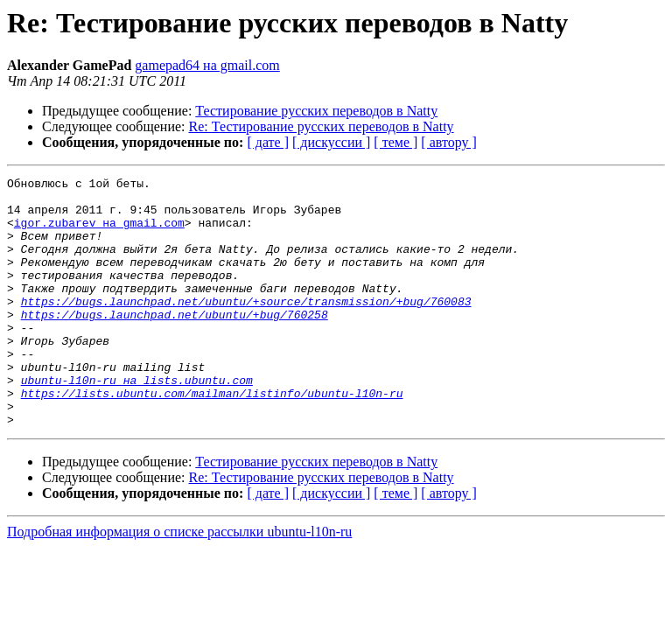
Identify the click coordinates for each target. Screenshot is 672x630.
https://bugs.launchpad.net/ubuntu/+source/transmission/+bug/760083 (246, 327)
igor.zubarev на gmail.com (99, 233)
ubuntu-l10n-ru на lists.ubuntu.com (137, 422)
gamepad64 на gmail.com (207, 65)
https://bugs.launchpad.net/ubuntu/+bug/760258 (175, 343)
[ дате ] (268, 142)
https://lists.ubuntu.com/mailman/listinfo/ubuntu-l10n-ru (212, 437)
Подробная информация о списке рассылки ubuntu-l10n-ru (179, 581)
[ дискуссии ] (331, 142)
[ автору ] (448, 142)
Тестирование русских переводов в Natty (316, 111)
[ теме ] (395, 142)
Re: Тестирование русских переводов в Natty (322, 126)
